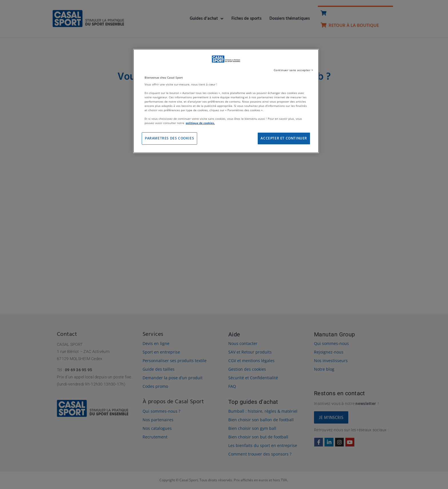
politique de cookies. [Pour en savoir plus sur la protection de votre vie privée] (200, 123)
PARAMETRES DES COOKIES (169, 138)
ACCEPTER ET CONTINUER (284, 138)
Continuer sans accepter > (294, 70)
